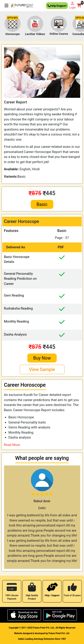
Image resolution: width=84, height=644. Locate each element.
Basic (42, 204)
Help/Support (57, 6)
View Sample (42, 369)
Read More (12, 445)
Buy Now (42, 358)
